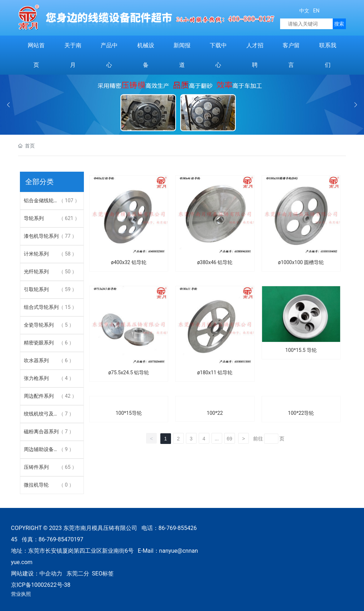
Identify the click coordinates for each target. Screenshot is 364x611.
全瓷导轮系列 (39, 325)
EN (315, 11)
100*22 (215, 413)
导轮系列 (34, 218)
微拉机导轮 (36, 485)
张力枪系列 (36, 378)
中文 (304, 11)
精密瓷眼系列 (39, 343)
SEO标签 (103, 574)
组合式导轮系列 (41, 307)
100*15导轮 (129, 413)
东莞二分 (78, 574)
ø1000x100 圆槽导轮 (301, 262)
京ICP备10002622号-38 (41, 585)
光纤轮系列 (36, 272)
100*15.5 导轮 (301, 350)
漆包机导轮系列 (41, 236)
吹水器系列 (36, 360)
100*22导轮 (301, 413)
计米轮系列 (36, 254)
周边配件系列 (39, 396)
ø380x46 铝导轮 (215, 262)
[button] (356, 105)
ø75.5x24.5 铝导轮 (129, 373)
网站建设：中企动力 (37, 574)
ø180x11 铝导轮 (215, 373)
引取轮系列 (36, 289)
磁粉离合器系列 (41, 432)
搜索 (339, 24)
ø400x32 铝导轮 (129, 262)
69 (230, 439)
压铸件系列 (36, 467)
